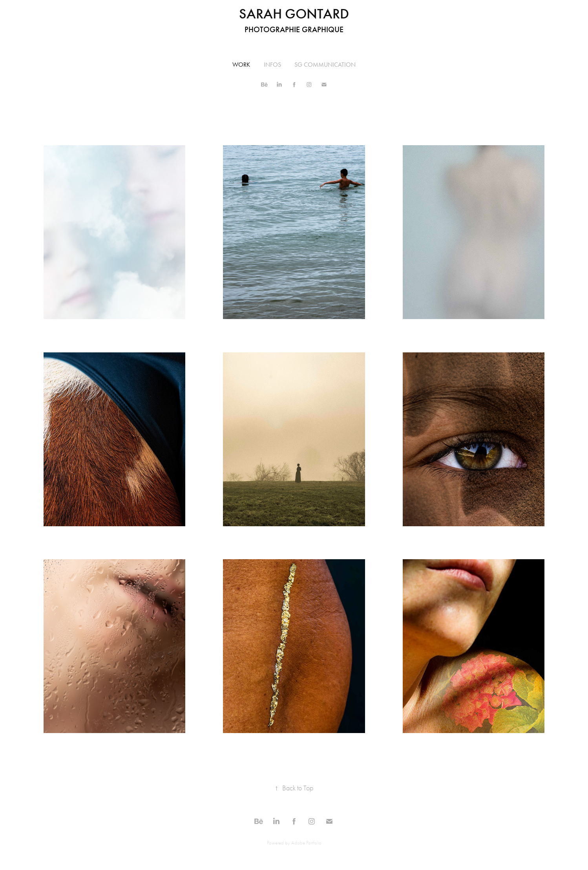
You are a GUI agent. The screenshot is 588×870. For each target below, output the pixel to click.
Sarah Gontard (294, 14)
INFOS (272, 65)
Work (241, 65)
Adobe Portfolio (306, 843)
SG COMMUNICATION (325, 65)
